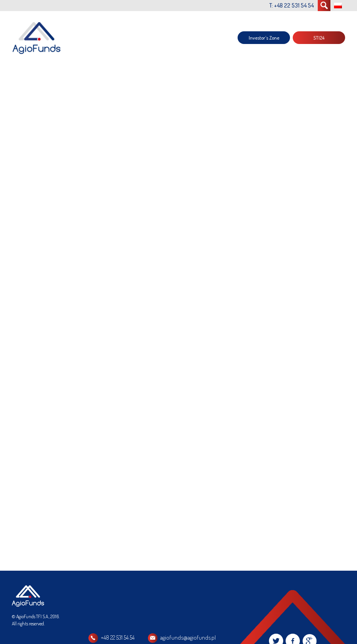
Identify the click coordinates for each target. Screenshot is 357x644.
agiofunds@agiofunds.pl (188, 637)
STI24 (319, 38)
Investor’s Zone (264, 38)
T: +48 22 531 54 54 (292, 5)
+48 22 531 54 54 (118, 637)
